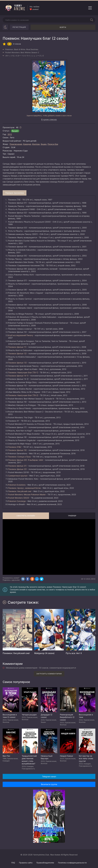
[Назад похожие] (3, 633)
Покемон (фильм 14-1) (18, 376)
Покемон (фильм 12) (17, 353)
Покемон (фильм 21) (17, 466)
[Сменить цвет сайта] (5, 27)
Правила (26, 863)
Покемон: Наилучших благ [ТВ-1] (23, 372)
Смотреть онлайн (26, 516)
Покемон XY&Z (15, 447)
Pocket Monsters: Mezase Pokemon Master (27, 494)
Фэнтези (36, 144)
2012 (10, 134)
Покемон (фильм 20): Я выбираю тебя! (26, 460)
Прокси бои (53, 144)
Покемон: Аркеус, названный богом (24, 488)
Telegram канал (49, 776)
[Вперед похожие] (95, 633)
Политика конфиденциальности (72, 863)
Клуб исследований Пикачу (21, 335)
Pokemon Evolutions (17, 485)
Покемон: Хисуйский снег (20, 491)
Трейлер (72, 516)
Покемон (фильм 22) (17, 469)
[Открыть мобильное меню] (90, 8)
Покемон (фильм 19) (17, 450)
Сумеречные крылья (18, 476)
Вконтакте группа (49, 784)
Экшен (44, 144)
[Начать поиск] (92, 20)
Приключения (16, 144)
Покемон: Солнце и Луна (19, 457)
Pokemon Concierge (17, 501)
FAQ (13, 863)
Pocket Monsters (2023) (19, 498)
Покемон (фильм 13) (17, 363)
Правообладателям (45, 863)
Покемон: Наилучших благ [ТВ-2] (23, 395)
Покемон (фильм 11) (17, 347)
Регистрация (19, 27)
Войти (63, 27)
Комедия (27, 144)
